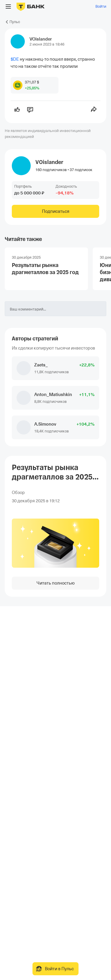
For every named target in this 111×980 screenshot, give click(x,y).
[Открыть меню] (8, 7)
